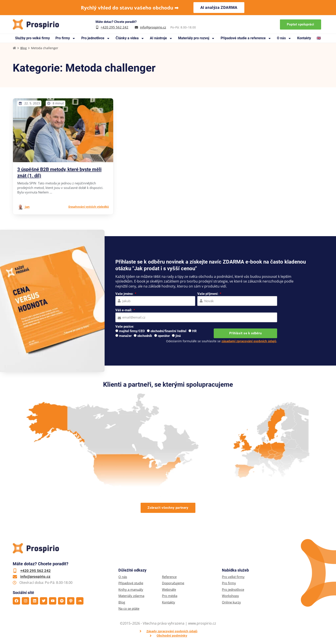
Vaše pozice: (125, 327)
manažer (125, 336)
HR (194, 331)
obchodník (145, 336)
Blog (24, 48)
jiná (178, 336)
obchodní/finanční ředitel (168, 331)
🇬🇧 (319, 38)
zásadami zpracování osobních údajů (249, 341)
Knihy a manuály (131, 590)
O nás (284, 38)
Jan (27, 207)
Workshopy (230, 596)
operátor (164, 336)
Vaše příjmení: (208, 294)
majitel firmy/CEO (132, 331)
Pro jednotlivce (96, 38)
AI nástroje (161, 38)
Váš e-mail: (124, 310)
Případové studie (131, 583)
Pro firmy (65, 38)
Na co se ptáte (129, 609)
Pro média (170, 596)
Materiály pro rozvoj (196, 38)
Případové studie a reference (246, 38)
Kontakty (304, 38)
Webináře (169, 590)
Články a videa (130, 38)
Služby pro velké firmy (32, 38)
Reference (169, 577)
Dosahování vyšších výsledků (89, 207)
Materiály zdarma (131, 596)
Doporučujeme (173, 583)
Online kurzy (231, 602)
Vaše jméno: (125, 294)
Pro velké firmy (233, 577)
